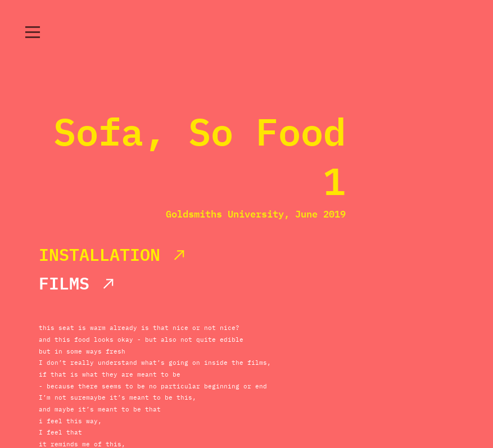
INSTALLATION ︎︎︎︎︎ (113, 254)
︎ (33, 33)
